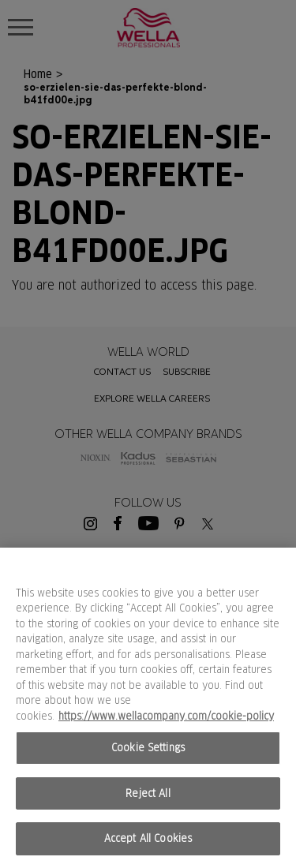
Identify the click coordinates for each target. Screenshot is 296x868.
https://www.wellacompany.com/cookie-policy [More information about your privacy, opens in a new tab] (166, 716)
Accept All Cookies (148, 838)
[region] (148, 708)
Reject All (148, 793)
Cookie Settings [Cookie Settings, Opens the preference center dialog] (148, 748)
